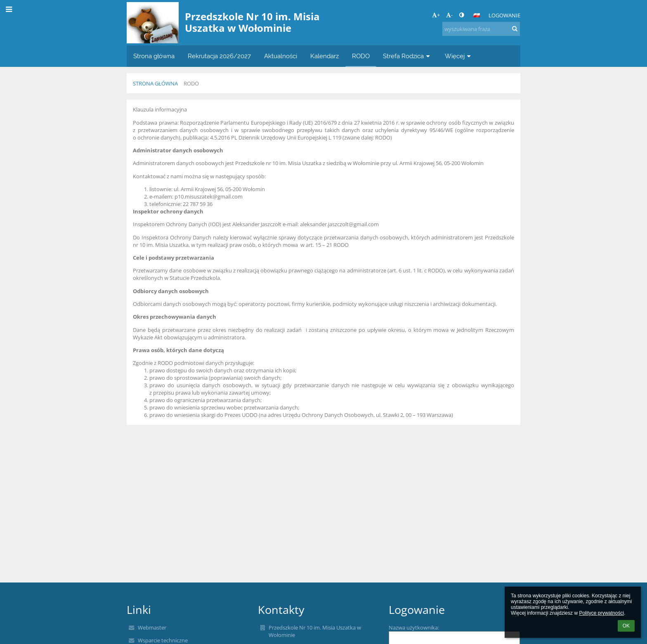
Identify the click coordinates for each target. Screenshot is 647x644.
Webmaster (152, 627)
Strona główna (155, 83)
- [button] (449, 15)
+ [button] (436, 15)
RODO (191, 83)
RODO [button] (361, 56)
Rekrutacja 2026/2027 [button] (219, 56)
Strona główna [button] (154, 56)
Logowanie (504, 15)
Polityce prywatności (601, 613)
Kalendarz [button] (325, 56)
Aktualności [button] (281, 56)
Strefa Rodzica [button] (407, 56)
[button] (477, 15)
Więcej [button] (459, 56)
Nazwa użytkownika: (414, 627)
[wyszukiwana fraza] (481, 29)
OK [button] (626, 626)
